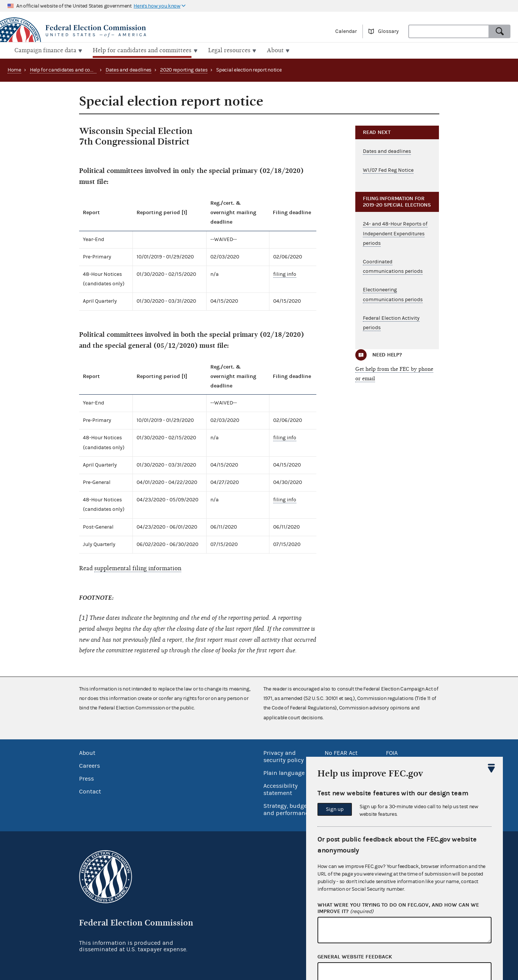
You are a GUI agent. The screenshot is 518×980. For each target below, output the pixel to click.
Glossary (388, 31)
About (87, 752)
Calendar (346, 31)
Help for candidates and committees (71, 69)
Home (14, 69)
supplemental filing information (138, 568)
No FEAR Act (341, 752)
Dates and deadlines (128, 69)
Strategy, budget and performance (287, 809)
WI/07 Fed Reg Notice (388, 169)
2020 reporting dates (184, 69)
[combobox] (449, 31)
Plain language (284, 772)
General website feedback (355, 957)
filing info (285, 274)
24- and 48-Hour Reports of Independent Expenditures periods (395, 233)
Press (86, 778)
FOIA (392, 752)
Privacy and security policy (284, 756)
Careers (89, 765)
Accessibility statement (281, 789)
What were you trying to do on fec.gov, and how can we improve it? (398, 908)
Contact (90, 791)
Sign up (335, 809)
